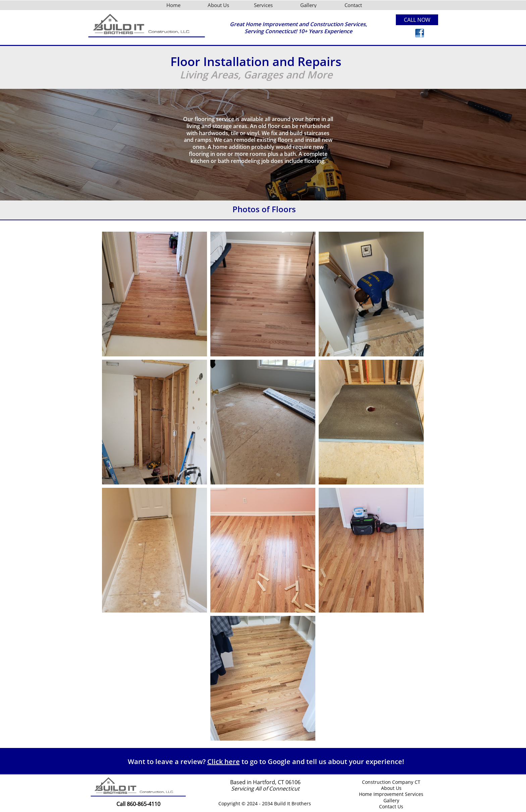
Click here (224, 762)
